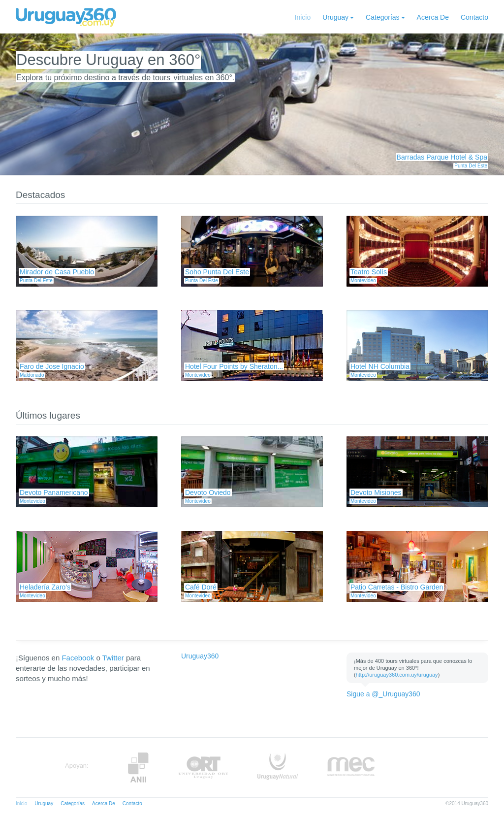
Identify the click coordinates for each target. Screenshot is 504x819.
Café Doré (201, 587)
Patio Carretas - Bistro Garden (397, 587)
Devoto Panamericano (54, 492)
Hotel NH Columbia (380, 366)
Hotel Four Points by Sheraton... (234, 366)
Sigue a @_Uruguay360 (383, 694)
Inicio (303, 17)
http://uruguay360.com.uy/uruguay (397, 675)
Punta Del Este (471, 166)
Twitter (113, 658)
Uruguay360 (200, 656)
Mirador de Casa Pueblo (57, 272)
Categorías (382, 17)
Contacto (474, 17)
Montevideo (363, 280)
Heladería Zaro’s (45, 587)
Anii (138, 768)
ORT (203, 768)
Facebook (78, 658)
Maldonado (32, 375)
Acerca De (433, 17)
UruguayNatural (278, 768)
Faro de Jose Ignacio (52, 366)
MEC (351, 768)
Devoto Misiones (376, 492)
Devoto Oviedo (208, 492)
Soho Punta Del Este (217, 272)
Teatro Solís (369, 272)
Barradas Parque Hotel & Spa (442, 157)
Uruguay (335, 17)
